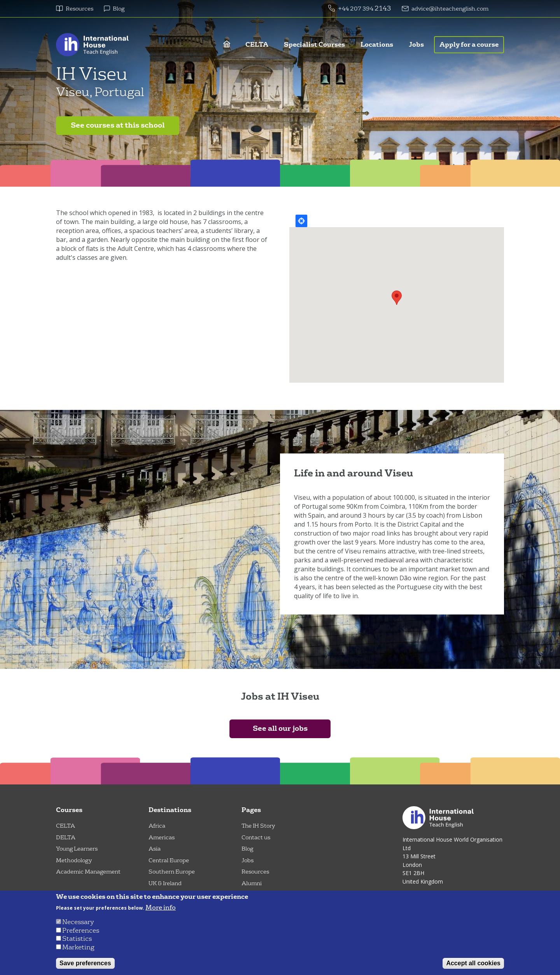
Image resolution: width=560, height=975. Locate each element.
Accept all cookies (473, 963)
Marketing (78, 947)
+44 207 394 (356, 9)
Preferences (81, 930)
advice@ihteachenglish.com (450, 9)
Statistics (77, 939)
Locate (301, 221)
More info (161, 908)
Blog (119, 9)
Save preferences (85, 963)
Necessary (78, 922)
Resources (80, 9)
